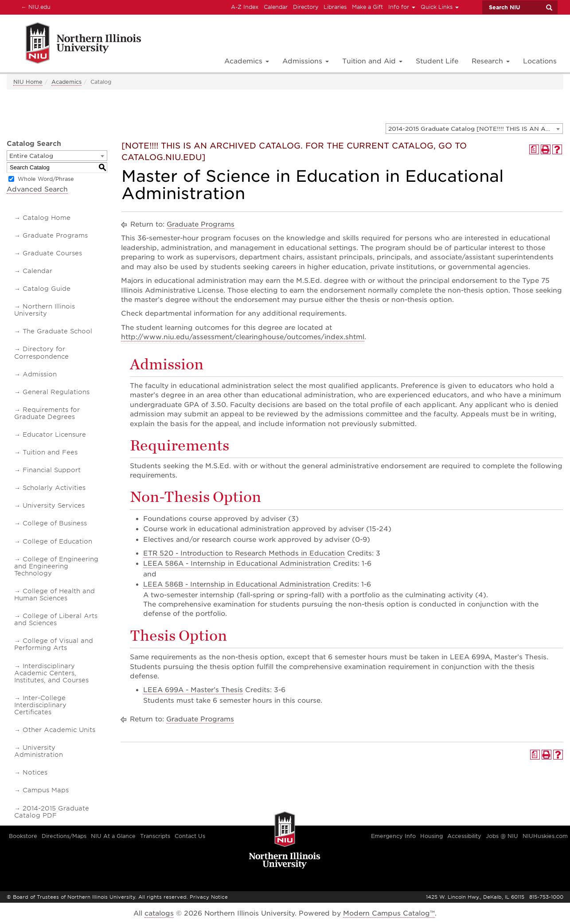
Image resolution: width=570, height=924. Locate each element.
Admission (40, 374)
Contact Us (190, 836)
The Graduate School (57, 331)
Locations (540, 61)
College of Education (57, 541)
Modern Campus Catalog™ (389, 913)
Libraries (335, 7)
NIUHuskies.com (545, 836)
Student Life (437, 61)
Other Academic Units (59, 730)
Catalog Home (47, 218)
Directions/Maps (64, 836)
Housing (431, 836)
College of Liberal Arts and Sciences (56, 619)
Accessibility (464, 836)
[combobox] (474, 129)
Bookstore (23, 836)
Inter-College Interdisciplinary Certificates (40, 705)
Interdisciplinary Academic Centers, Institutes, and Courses (51, 673)
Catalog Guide (47, 289)
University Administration (39, 751)
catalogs (159, 913)
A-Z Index (245, 7)
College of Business (55, 523)
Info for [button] (402, 7)
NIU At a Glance (113, 836)
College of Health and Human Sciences (55, 595)
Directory (306, 7)
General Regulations (56, 392)
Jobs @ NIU (502, 836)
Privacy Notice (209, 897)
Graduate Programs (55, 235)
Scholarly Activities (54, 488)
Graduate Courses (52, 253)
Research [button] (491, 61)
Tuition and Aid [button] (372, 61)
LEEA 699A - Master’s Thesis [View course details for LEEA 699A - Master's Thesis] (193, 690)
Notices (35, 772)
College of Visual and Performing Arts (54, 644)
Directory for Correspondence (41, 352)
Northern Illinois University (45, 310)
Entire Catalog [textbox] (31, 156)
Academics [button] (247, 61)
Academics (66, 82)
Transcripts (155, 836)
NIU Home (28, 82)
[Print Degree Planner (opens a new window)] (534, 149)
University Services (54, 505)
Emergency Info (393, 836)
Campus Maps (46, 790)
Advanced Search (37, 189)
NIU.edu (35, 7)
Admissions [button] (306, 61)
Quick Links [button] (440, 7)
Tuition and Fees (50, 452)
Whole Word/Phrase (46, 179)
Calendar (276, 7)
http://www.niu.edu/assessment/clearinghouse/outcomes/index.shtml (243, 337)
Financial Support (52, 470)
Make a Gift (367, 7)
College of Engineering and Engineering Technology (56, 566)
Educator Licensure (54, 435)
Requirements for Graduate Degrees (47, 413)
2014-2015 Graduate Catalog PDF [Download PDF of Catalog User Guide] (52, 812)
